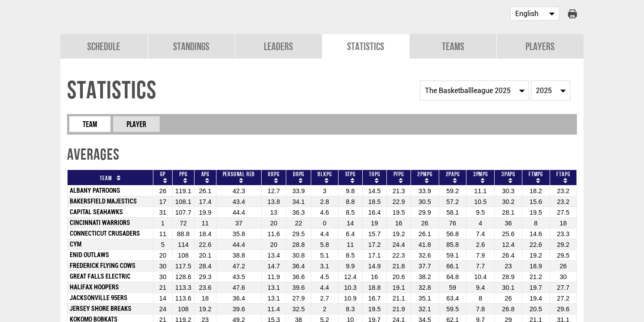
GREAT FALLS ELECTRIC (100, 276)
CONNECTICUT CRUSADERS (105, 233)
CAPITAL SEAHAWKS (96, 211)
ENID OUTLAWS (89, 254)
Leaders (278, 45)
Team (90, 123)
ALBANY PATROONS (95, 190)
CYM (76, 244)
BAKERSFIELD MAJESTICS (103, 201)
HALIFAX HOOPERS (94, 286)
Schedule (104, 45)
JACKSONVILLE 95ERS (99, 297)
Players (540, 45)
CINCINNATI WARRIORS (100, 222)
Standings (191, 45)
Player (136, 123)
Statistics (366, 45)
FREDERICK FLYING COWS (103, 265)
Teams (453, 45)
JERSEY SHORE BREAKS (101, 308)
